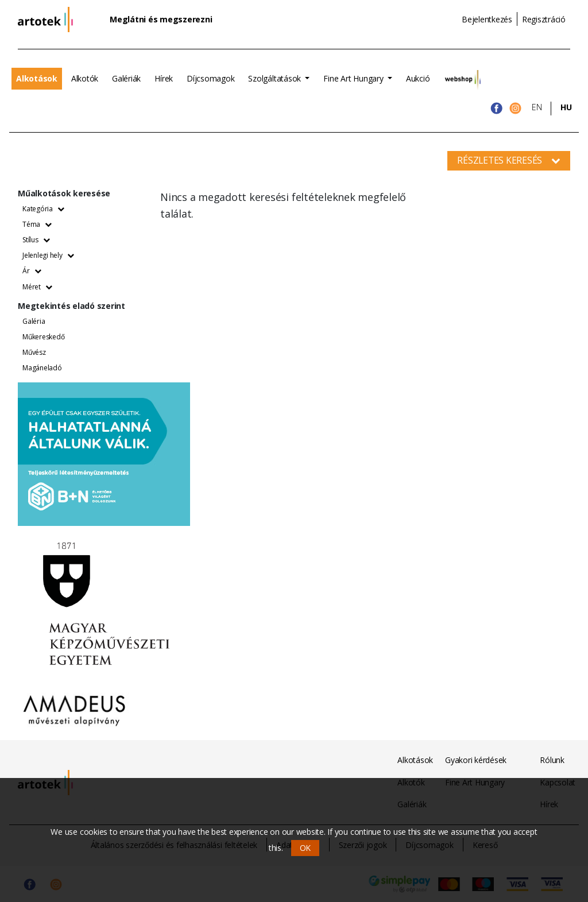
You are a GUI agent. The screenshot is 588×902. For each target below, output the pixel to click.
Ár (32, 271)
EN (537, 107)
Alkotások (37, 78)
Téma (37, 224)
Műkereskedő (43, 337)
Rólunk (552, 760)
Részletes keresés (509, 160)
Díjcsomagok (210, 78)
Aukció (418, 78)
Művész (34, 352)
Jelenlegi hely (48, 255)
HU (566, 107)
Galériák (126, 78)
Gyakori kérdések (476, 760)
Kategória (43, 209)
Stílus (36, 240)
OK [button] (305, 848)
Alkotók (85, 78)
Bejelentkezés (487, 19)
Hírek (164, 78)
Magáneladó (42, 368)
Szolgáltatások (275, 78)
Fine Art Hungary (354, 78)
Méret (37, 287)
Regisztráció (544, 19)
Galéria (34, 321)
